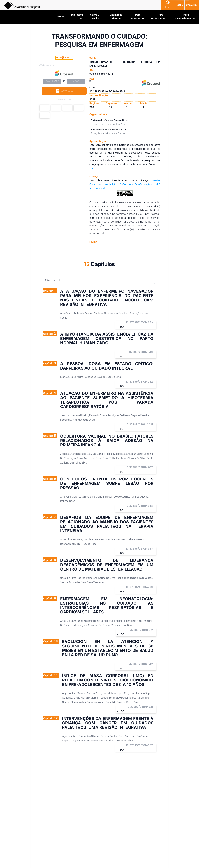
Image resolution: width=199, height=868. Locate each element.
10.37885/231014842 (139, 664)
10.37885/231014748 (139, 506)
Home (61, 17)
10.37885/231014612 (140, 630)
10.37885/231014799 (139, 587)
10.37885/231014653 (139, 549)
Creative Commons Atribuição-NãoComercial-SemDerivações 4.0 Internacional (125, 184)
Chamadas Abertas (116, 17)
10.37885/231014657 (139, 745)
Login (180, 5)
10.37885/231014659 (139, 322)
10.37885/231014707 (139, 467)
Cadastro (192, 5)
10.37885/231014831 (140, 707)
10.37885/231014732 (139, 382)
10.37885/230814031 (139, 425)
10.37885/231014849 (139, 352)
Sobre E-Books (95, 17)
